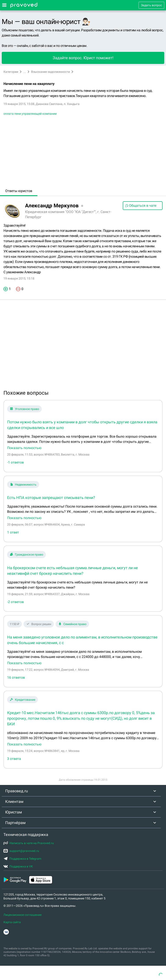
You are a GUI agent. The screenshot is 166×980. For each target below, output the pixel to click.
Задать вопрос (151, 5)
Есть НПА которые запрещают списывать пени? (51, 498)
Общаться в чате (141, 206)
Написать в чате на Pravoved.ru (29, 843)
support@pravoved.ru (21, 851)
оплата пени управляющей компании (30, 114)
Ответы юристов (19, 191)
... (25, 72)
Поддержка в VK (18, 866)
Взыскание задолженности (50, 72)
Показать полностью (24, 448)
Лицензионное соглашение (22, 915)
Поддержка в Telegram (22, 859)
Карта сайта (12, 922)
